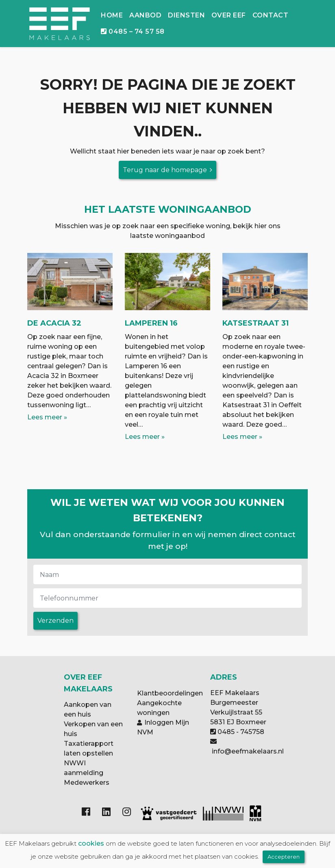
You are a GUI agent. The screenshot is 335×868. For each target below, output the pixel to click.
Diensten (186, 15)
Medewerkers (87, 783)
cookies (91, 843)
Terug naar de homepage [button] (165, 170)
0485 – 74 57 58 (133, 31)
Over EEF (229, 15)
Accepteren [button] (284, 857)
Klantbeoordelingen (170, 693)
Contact (270, 15)
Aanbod (145, 15)
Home (112, 15)
